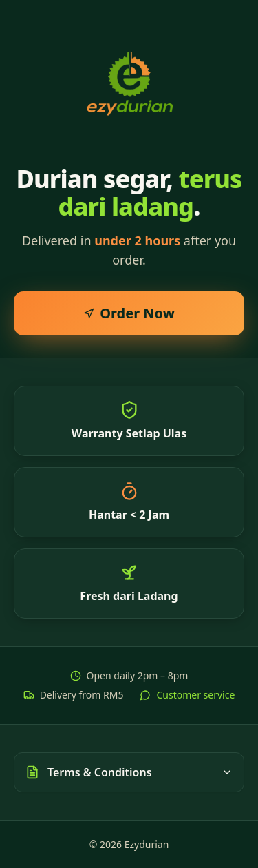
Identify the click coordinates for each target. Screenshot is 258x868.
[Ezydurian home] (129, 83)
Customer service (187, 695)
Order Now (129, 313)
